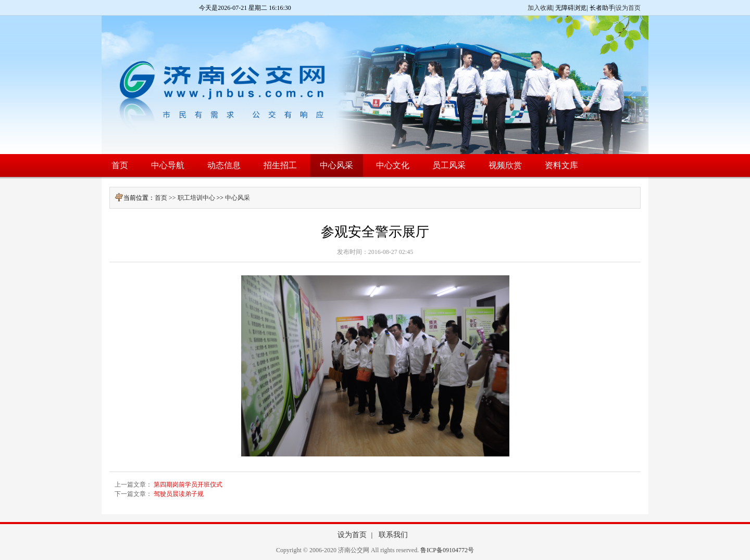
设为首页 (628, 8)
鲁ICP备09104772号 (447, 550)
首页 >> (166, 198)
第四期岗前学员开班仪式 (188, 485)
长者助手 (602, 8)
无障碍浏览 (571, 8)
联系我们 (393, 535)
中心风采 (238, 198)
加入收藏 (540, 8)
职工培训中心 (196, 198)
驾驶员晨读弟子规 (179, 494)
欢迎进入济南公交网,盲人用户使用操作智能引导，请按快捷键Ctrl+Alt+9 (0, 0)
